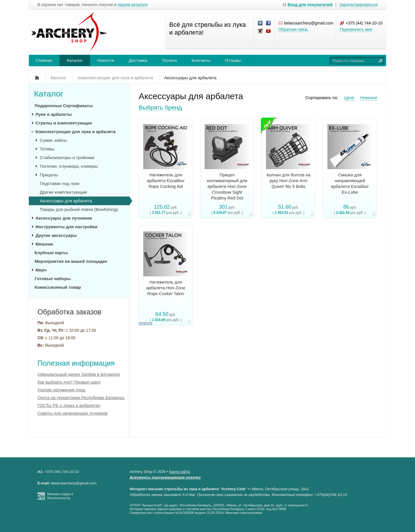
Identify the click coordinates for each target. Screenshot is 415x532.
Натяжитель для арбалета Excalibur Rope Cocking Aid (166, 181)
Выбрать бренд (160, 107)
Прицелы (49, 175)
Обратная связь (293, 29)
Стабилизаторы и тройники (67, 157)
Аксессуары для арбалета (66, 201)
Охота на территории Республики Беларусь (81, 398)
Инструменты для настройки (66, 227)
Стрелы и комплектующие (64, 123)
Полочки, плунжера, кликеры (69, 166)
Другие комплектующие (63, 192)
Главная (44, 60)
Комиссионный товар (58, 287)
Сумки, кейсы (53, 140)
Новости (106, 60)
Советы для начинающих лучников (72, 413)
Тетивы (47, 149)
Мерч (41, 270)
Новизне (369, 98)
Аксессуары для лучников (64, 218)
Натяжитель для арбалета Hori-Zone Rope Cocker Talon (166, 288)
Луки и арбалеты (54, 114)
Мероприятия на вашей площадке (71, 261)
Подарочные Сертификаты (64, 106)
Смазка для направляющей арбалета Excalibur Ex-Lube (350, 183)
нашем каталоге (133, 5)
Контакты (201, 60)
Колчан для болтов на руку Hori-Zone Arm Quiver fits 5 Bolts (289, 181)
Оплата (169, 60)
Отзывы (233, 60)
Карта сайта (179, 472)
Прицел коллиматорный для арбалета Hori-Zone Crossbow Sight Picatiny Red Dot (227, 186)
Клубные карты (51, 253)
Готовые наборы (53, 279)
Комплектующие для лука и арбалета (76, 132)
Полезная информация (76, 363)
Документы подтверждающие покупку (165, 477)
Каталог (75, 60)
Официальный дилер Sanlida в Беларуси (79, 374)
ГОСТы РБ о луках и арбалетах (69, 405)
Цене (349, 98)
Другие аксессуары (56, 235)
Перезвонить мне (356, 29)
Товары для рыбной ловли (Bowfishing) (79, 209)
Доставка (138, 60)
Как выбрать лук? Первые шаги (69, 382)
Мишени (44, 244)
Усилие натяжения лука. (62, 390)
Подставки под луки (60, 183)
